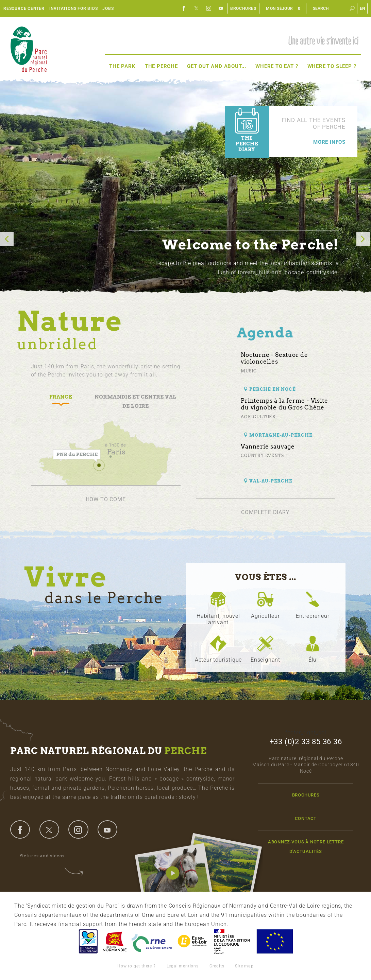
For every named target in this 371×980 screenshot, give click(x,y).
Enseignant (265, 660)
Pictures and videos (47, 856)
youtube (107, 829)
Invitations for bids (74, 8)
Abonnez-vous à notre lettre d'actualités (306, 846)
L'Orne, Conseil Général (152, 941)
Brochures (243, 8)
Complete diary (265, 512)
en (363, 8)
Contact (306, 818)
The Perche (161, 66)
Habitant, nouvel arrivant (218, 619)
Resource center (24, 8)
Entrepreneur (313, 616)
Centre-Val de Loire (88, 941)
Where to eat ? (277, 66)
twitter (49, 829)
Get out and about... (217, 66)
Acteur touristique (218, 660)
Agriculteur (265, 616)
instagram (78, 829)
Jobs (108, 8)
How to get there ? (136, 966)
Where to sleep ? (332, 66)
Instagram (209, 8)
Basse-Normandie (115, 941)
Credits (217, 966)
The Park (122, 66)
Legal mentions (183, 966)
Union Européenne (274, 941)
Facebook (184, 8)
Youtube (221, 8)
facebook (20, 829)
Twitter (197, 8)
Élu (313, 660)
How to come (106, 499)
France (232, 941)
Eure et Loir (193, 941)
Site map (244, 966)
